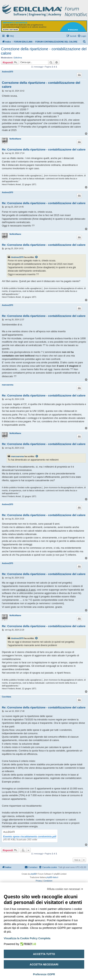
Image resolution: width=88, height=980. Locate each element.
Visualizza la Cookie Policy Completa (27, 938)
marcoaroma (8, 385)
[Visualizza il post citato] (37, 257)
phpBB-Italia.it (52, 877)
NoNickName (15, 139)
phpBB (33, 874)
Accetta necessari (44, 964)
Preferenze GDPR (44, 974)
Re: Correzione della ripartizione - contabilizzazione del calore (44, 149)
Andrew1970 (7, 72)
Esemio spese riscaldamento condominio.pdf (30, 837)
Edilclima (18, 58)
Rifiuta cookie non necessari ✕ (65, 889)
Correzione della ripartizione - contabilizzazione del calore (44, 51)
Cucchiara (6, 697)
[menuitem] (10, 36)
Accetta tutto (44, 954)
